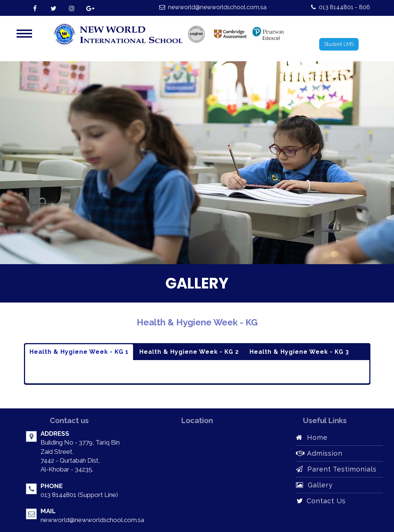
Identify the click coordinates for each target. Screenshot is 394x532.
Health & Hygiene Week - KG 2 (189, 352)
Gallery (314, 485)
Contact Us (321, 501)
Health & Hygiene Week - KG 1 (79, 352)
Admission (319, 453)
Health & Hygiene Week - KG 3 (299, 352)
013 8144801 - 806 (341, 7)
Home (312, 437)
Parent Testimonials (336, 469)
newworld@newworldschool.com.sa (213, 7)
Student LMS (339, 44)
